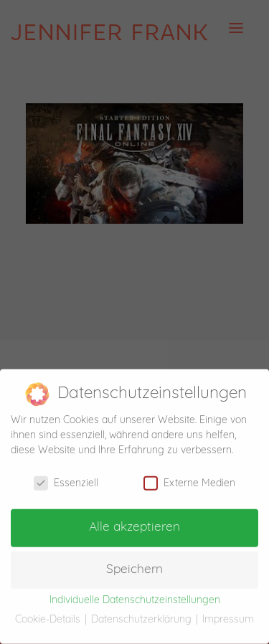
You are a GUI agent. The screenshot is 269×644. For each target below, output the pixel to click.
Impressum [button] (228, 614)
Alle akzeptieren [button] (134, 522)
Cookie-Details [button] (49, 614)
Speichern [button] (134, 564)
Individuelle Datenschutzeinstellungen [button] (135, 595)
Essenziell (66, 478)
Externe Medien (189, 478)
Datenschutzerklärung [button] (143, 614)
